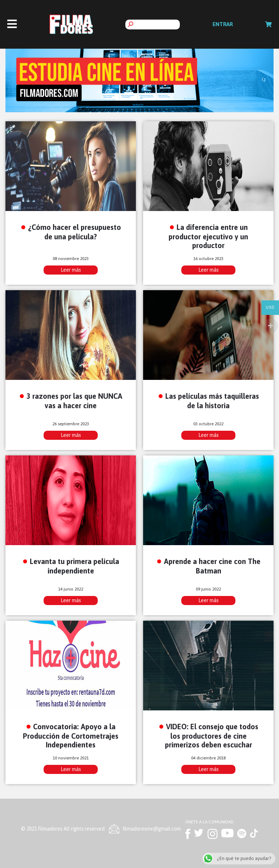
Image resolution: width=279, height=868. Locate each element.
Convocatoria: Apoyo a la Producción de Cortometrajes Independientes (71, 736)
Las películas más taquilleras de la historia (212, 401)
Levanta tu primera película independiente (74, 566)
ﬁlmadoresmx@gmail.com (152, 829)
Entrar (223, 24)
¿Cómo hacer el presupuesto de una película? (74, 232)
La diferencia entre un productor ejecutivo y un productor (208, 236)
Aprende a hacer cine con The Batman (212, 566)
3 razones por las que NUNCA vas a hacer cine (74, 401)
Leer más (71, 270)
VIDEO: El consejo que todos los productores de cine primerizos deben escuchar (212, 736)
